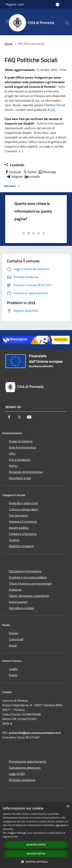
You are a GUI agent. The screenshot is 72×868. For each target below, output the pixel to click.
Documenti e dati (20, 478)
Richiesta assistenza (22, 780)
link (37, 100)
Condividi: (14, 165)
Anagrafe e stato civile (23, 503)
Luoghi (13, 669)
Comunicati (16, 639)
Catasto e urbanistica (23, 534)
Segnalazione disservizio (25, 768)
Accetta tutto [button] (36, 845)
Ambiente (15, 590)
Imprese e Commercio (23, 521)
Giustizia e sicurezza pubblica (28, 577)
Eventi (13, 675)
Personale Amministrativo (26, 472)
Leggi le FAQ (17, 774)
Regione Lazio (15, 4)
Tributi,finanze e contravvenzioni (30, 583)
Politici (13, 466)
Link (51, 137)
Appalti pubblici (19, 528)
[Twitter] (19, 417)
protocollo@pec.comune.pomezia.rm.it (35, 733)
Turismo (14, 540)
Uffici (12, 453)
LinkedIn (32, 177)
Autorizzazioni (18, 602)
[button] (36, 862)
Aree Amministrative (22, 447)
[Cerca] (67, 23)
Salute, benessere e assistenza (29, 596)
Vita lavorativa (18, 515)
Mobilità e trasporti (21, 546)
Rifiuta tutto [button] (36, 854)
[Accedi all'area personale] (58, 5)
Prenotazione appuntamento (27, 761)
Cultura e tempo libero (23, 509)
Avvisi (13, 645)
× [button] (68, 806)
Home (8, 44)
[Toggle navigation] (8, 21)
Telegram (14, 177)
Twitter (30, 172)
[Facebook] (9, 417)
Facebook (13, 172)
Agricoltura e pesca (21, 608)
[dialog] (36, 835)
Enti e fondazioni (20, 460)
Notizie (13, 633)
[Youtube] (29, 417)
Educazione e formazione (25, 571)
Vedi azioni (12, 186)
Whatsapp (47, 172)
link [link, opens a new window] (16, 837)
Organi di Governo (21, 441)
